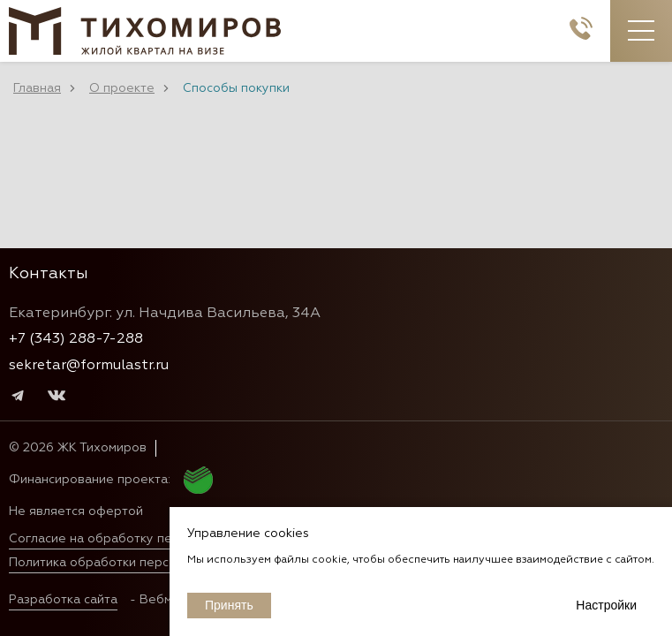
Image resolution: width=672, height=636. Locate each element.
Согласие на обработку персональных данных (151, 539)
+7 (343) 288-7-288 (76, 339)
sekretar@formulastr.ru (89, 366)
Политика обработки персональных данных (143, 563)
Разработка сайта (63, 600)
